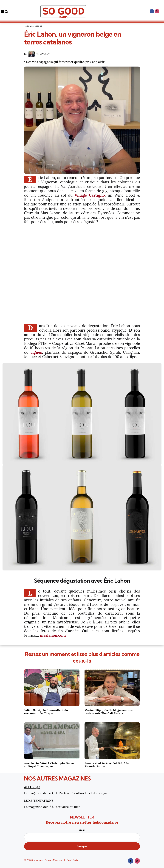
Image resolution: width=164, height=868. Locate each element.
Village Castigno (90, 195)
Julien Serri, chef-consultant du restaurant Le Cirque (46, 712)
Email (82, 835)
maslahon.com (53, 635)
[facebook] (152, 11)
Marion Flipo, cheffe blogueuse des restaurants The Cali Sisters (109, 712)
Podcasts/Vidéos (33, 26)
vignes (36, 352)
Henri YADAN (43, 54)
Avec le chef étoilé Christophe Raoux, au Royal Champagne (50, 765)
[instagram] (157, 11)
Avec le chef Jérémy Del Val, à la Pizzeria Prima (107, 765)
